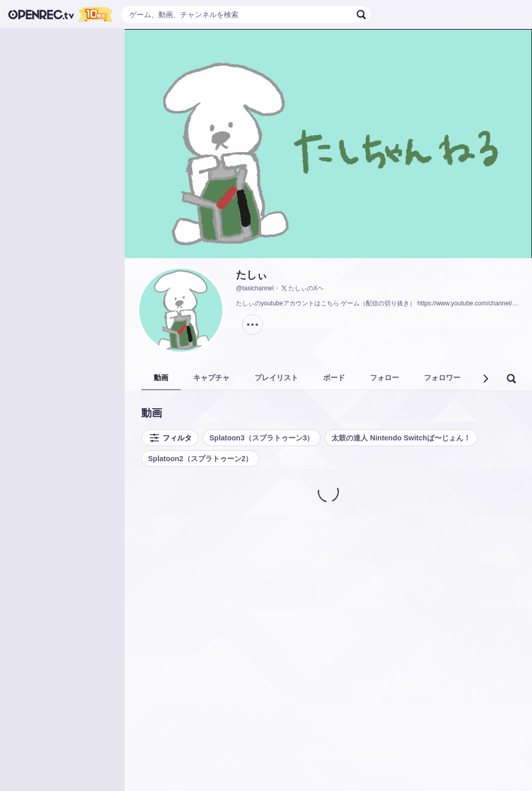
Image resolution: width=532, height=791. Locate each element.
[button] (485, 379)
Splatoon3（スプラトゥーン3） (262, 438)
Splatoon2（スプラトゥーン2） (200, 459)
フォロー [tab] (384, 378)
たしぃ (251, 275)
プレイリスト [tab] (276, 378)
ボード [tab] (334, 378)
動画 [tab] (161, 378)
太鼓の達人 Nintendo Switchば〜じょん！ (401, 438)
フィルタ (170, 438)
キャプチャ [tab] (211, 378)
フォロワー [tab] (442, 378)
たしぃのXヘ (302, 288)
